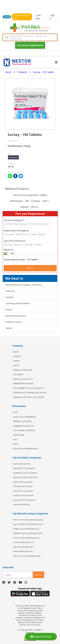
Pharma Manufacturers (23, 551)
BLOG (16, 412)
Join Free (38, 17)
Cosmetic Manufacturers (24, 542)
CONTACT (17, 356)
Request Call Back (41, 637)
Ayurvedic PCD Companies (24, 500)
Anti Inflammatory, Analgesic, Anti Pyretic (24, 285)
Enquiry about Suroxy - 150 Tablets (30, 260)
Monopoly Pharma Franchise (25, 477)
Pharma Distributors (22, 504)
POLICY (16, 365)
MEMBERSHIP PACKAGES (23, 383)
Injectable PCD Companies (24, 468)
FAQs (15, 439)
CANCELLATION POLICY (23, 379)
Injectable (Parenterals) (16, 316)
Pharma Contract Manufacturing (27, 556)
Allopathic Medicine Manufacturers (28, 533)
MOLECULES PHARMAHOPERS (25, 448)
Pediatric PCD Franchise (23, 495)
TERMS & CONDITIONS (23, 370)
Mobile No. (9, 250)
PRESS (16, 444)
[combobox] (30, 37)
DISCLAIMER (18, 374)
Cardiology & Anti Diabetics (18, 303)
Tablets (9, 328)
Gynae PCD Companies (23, 482)
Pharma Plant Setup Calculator (29, 397)
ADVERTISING (19, 435)
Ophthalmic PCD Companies (25, 473)
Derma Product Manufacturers (26, 538)
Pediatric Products (14, 322)
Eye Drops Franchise (22, 464)
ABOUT (16, 352)
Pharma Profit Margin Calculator (30, 393)
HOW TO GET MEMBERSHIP (25, 417)
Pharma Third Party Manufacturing (28, 520)
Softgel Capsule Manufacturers (26, 529)
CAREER (16, 361)
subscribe (39, 575)
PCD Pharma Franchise (23, 486)
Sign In (52, 17)
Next (30, 268)
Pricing (7, 17)
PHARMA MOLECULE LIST (24, 426)
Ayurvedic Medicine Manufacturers (28, 524)
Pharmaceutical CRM (21, 17)
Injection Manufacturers (23, 547)
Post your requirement (30, 45)
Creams (9, 310)
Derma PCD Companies (23, 491)
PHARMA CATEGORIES (22, 421)
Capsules (9, 297)
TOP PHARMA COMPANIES (24, 430)
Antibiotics (10, 291)
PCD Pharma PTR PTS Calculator (28, 388)
